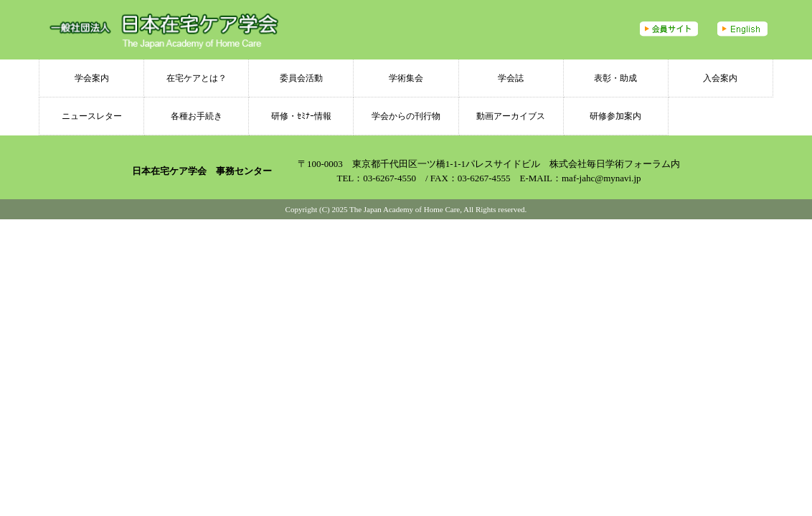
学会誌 (511, 78)
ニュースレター (92, 116)
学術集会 (406, 78)
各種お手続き (197, 116)
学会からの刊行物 (406, 116)
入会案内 (720, 78)
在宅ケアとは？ (197, 78)
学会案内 (92, 78)
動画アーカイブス (511, 116)
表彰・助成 (615, 78)
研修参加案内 (615, 116)
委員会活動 (301, 78)
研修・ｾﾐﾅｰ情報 (301, 116)
